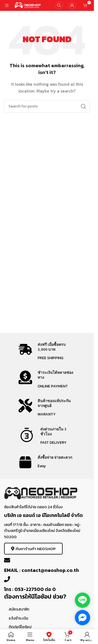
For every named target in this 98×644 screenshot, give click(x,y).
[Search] (59, 5)
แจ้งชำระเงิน (18, 618)
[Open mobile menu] (7, 5)
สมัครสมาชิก (19, 609)
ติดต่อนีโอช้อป (20, 627)
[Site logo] (28, 5)
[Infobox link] (47, 352)
